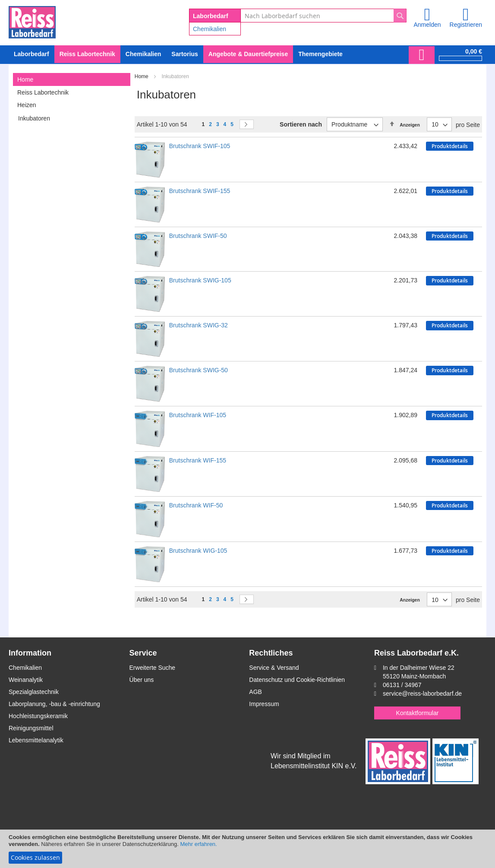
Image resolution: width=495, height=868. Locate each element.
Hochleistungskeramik (38, 716)
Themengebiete (320, 54)
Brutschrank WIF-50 (196, 505)
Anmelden (427, 25)
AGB (255, 692)
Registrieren (466, 25)
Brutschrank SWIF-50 (198, 236)
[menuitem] (143, 54)
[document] (247, 849)
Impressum (264, 704)
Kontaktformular (418, 713)
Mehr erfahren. (198, 844)
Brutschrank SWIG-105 (200, 280)
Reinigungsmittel (31, 728)
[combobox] (323, 16)
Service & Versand (274, 668)
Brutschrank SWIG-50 (199, 370)
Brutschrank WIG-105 (198, 551)
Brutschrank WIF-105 (198, 415)
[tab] (72, 79)
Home (142, 76)
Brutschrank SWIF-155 (200, 191)
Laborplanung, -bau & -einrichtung (54, 704)
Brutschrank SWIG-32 (199, 325)
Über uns (142, 680)
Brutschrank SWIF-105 (200, 146)
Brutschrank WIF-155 (198, 460)
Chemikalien (210, 29)
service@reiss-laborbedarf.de (422, 694)
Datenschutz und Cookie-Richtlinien (297, 680)
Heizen (27, 105)
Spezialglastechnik (34, 692)
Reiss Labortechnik (43, 92)
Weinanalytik (26, 680)
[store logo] (32, 21)
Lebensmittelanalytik (36, 740)
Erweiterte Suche (153, 668)
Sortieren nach (301, 124)
